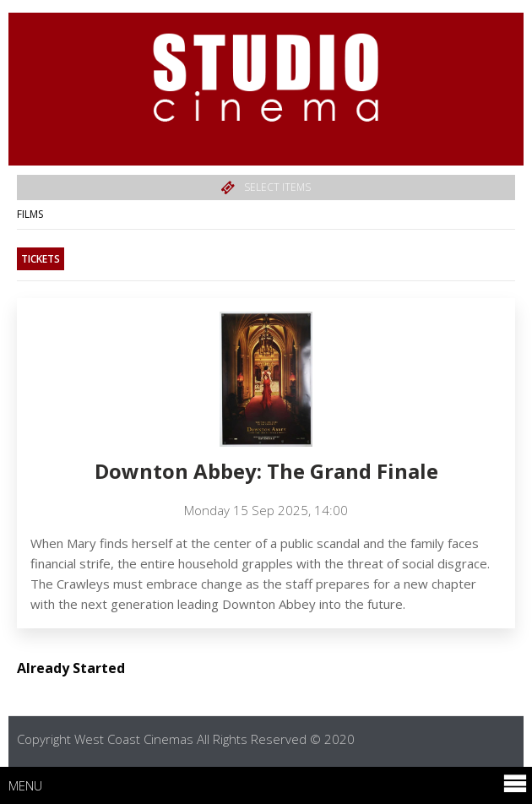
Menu (268, 785)
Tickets (41, 259)
